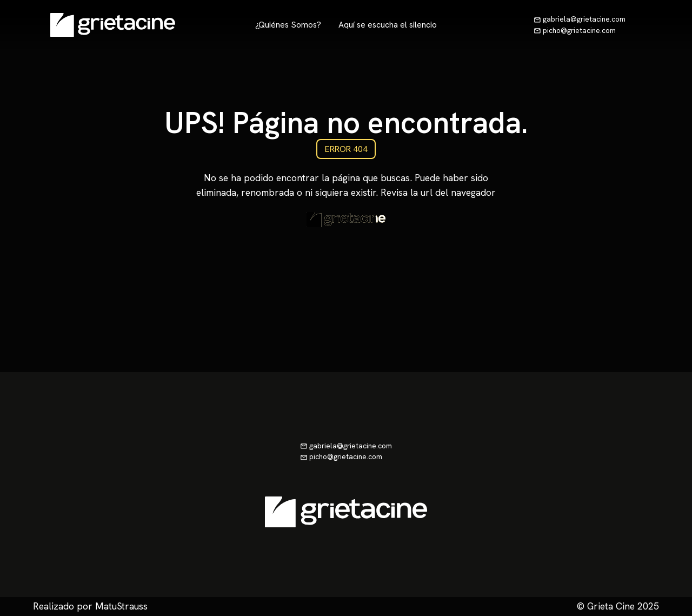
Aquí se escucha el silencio (388, 25)
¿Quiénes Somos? (288, 25)
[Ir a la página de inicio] (113, 25)
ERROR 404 (346, 149)
